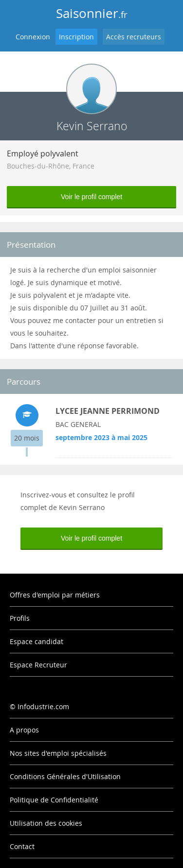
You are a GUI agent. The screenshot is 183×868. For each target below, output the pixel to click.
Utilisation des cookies (46, 823)
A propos (24, 730)
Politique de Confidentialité (54, 800)
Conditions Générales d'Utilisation (65, 776)
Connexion (33, 37)
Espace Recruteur (38, 665)
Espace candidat (37, 641)
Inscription (76, 37)
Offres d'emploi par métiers (55, 595)
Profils (20, 618)
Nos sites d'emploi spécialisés (58, 753)
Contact (22, 846)
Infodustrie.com (43, 706)
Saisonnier (92, 13)
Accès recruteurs (134, 37)
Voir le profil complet (91, 197)
